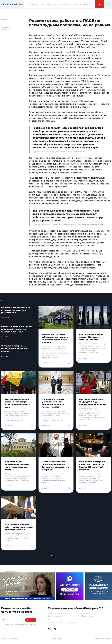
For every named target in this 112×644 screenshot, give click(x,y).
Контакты (87, 4)
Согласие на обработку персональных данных (20, 625)
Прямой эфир (65, 4)
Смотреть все (56, 556)
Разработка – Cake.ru (103, 639)
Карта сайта (56, 639)
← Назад (4, 19)
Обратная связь (87, 616)
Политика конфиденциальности (60, 620)
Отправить (31, 620)
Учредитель (85, 613)
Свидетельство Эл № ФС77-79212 (60, 613)
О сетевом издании (55, 616)
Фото (56, 4)
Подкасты (77, 4)
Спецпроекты (46, 4)
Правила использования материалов (62, 623)
